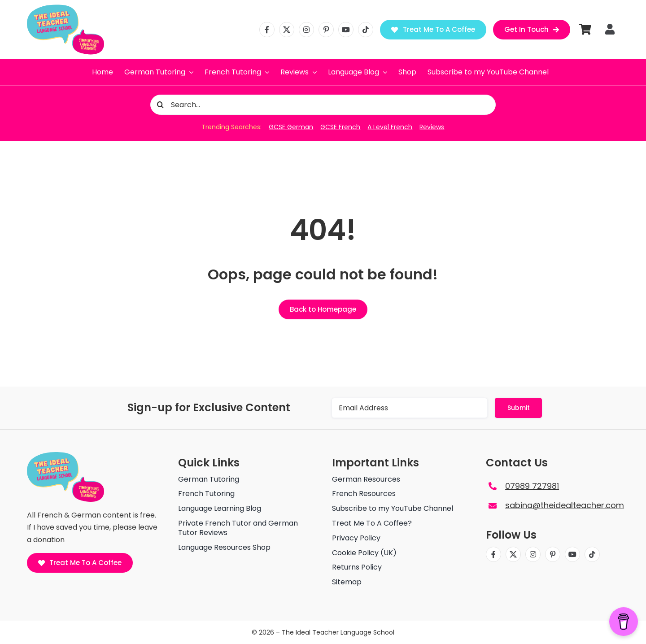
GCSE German (291, 127)
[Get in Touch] (532, 30)
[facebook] (267, 30)
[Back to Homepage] (323, 309)
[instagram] (306, 30)
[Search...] (323, 105)
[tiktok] (366, 30)
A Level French (390, 127)
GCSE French (340, 127)
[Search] (160, 105)
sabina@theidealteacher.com (565, 505)
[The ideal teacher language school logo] (65, 8)
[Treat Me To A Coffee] (433, 30)
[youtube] (346, 30)
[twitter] (287, 30)
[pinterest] (326, 30)
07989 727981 (532, 486)
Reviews (432, 127)
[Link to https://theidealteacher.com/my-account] (610, 29)
